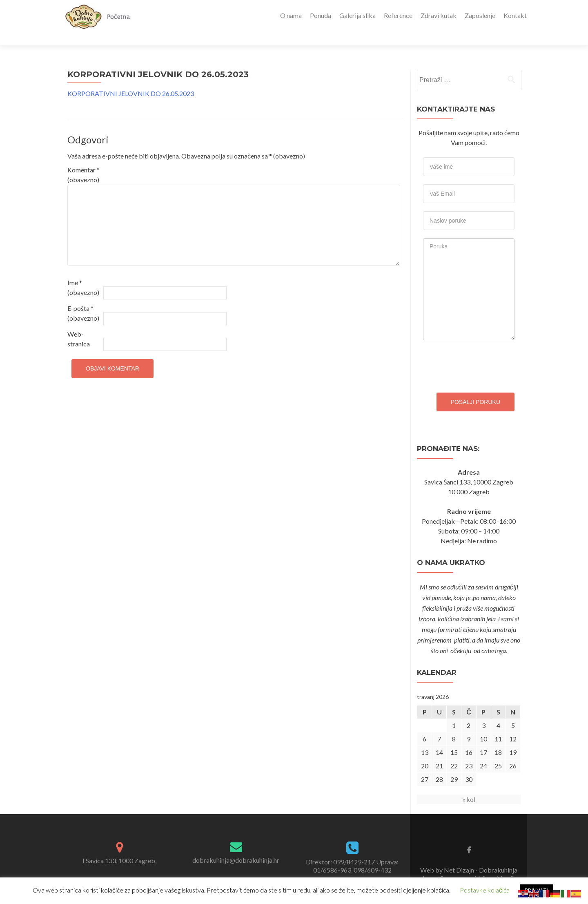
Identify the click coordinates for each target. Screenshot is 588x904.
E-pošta (83, 299)
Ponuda (321, 15)
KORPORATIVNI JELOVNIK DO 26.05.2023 (131, 79)
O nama (291, 15)
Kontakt (515, 15)
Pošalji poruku (476, 388)
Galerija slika (357, 15)
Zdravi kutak (439, 15)
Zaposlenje (480, 15)
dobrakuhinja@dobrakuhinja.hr (236, 846)
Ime (83, 273)
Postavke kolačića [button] (485, 890)
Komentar (84, 160)
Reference (398, 15)
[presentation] (485, 350)
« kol (469, 785)
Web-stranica (79, 325)
